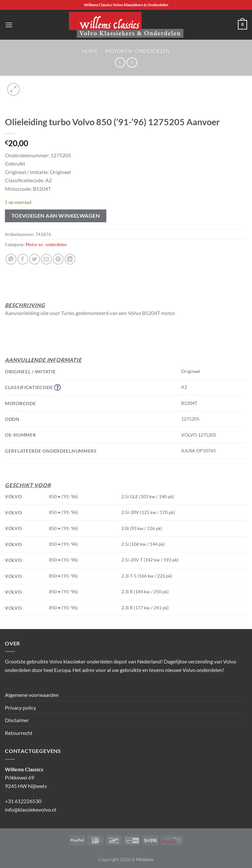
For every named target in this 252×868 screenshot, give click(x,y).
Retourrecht (19, 733)
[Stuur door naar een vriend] (46, 259)
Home (90, 51)
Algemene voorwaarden (32, 695)
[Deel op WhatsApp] (11, 259)
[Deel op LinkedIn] (70, 259)
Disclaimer (17, 720)
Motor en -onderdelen (138, 51)
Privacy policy (21, 708)
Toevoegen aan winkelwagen (56, 216)
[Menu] (9, 25)
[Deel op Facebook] (23, 259)
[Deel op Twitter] (35, 259)
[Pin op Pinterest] (58, 259)
